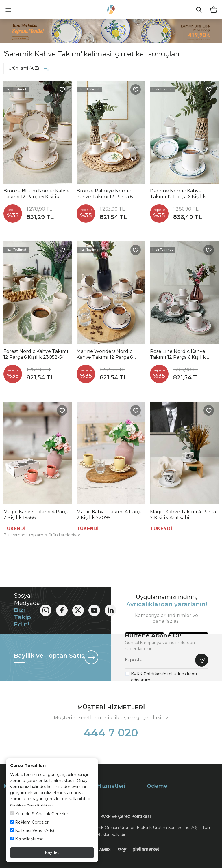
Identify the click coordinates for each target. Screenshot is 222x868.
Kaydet (52, 852)
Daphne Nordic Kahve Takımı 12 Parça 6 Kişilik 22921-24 (178, 194)
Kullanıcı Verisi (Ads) (32, 830)
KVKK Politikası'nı (149, 674)
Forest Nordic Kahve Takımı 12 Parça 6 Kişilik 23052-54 (36, 354)
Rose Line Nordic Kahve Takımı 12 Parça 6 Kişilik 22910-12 (178, 354)
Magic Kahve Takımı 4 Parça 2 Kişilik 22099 (110, 515)
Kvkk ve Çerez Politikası (126, 816)
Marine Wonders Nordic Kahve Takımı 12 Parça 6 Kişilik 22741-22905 (105, 354)
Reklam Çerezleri (30, 822)
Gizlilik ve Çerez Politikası (31, 805)
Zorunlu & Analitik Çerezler (39, 814)
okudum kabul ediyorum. (164, 677)
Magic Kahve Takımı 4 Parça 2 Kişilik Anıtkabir (183, 515)
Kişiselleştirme (27, 839)
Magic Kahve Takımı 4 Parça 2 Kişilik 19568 (36, 515)
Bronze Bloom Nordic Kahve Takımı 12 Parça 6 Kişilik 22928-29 (37, 194)
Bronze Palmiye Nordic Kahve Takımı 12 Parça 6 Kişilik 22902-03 (105, 194)
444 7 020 (111, 733)
